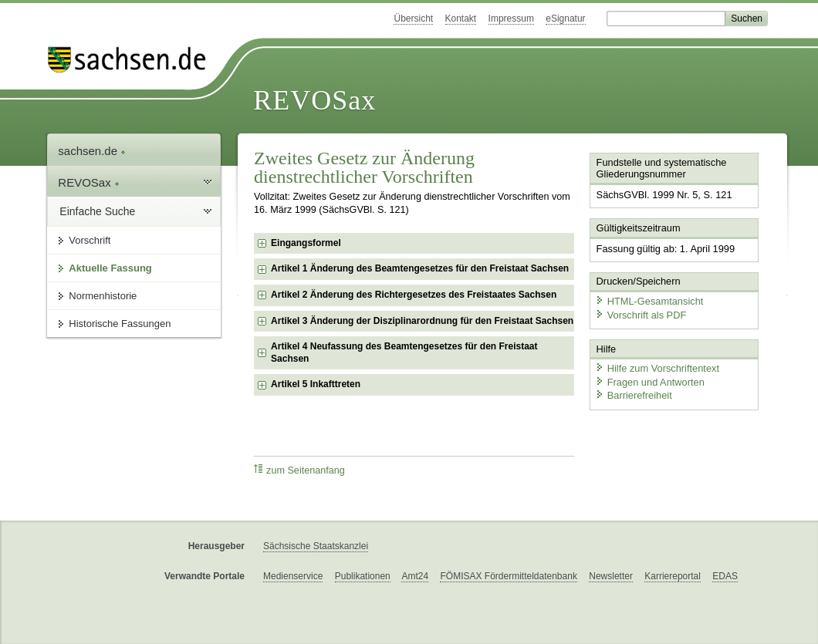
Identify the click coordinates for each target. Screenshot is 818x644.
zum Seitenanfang (299, 470)
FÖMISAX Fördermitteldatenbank (508, 576)
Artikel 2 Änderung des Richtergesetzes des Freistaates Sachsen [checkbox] (414, 295)
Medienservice (293, 576)
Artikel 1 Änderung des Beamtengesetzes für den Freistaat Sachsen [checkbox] (420, 268)
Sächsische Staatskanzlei (316, 546)
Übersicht (413, 19)
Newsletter (611, 576)
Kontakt (461, 19)
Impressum (511, 19)
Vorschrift (90, 240)
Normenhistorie (103, 296)
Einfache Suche (97, 211)
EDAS (725, 576)
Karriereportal (673, 576)
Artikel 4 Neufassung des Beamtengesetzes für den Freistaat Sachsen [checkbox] (404, 352)
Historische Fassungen (120, 324)
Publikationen (363, 576)
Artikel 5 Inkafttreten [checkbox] (316, 384)
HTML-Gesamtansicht (649, 301)
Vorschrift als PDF (641, 314)
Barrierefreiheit (634, 395)
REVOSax (314, 100)
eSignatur (565, 19)
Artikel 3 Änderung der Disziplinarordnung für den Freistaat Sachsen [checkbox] (422, 321)
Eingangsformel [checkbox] (306, 243)
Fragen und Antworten (650, 381)
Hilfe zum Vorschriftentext (657, 368)
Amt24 (415, 576)
